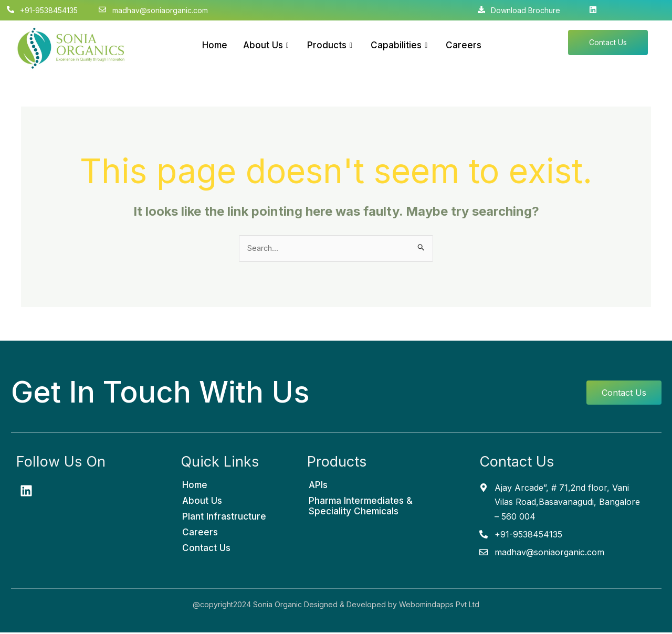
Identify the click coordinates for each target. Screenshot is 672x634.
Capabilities (400, 45)
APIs (318, 487)
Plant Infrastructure (224, 518)
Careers (464, 45)
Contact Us (206, 550)
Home (215, 45)
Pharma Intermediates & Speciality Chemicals (361, 508)
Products (331, 45)
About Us (267, 45)
